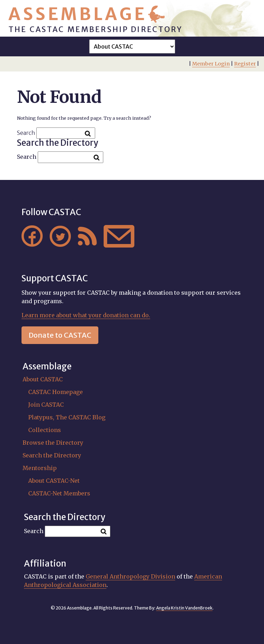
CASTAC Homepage (56, 392)
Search (26, 133)
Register (245, 64)
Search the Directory (52, 455)
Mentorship (40, 468)
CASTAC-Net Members (59, 493)
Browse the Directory (53, 443)
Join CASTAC (46, 405)
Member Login (211, 64)
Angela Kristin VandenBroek (184, 608)
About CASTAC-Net (54, 481)
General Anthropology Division (130, 576)
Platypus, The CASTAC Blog (67, 417)
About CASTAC (43, 379)
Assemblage (78, 14)
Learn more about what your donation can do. (86, 315)
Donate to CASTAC (60, 335)
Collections (45, 430)
